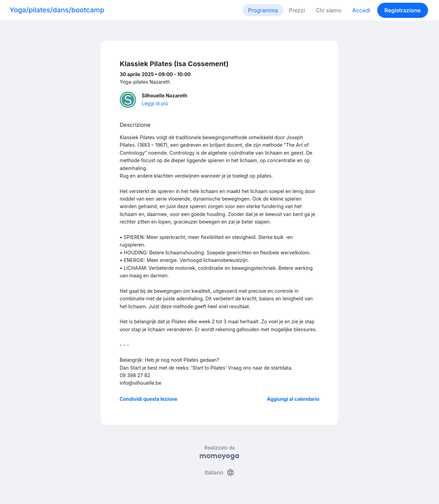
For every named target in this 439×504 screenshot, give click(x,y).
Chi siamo (329, 10)
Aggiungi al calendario (293, 399)
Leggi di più (155, 103)
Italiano (219, 472)
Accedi (361, 10)
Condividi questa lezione (149, 399)
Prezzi (297, 10)
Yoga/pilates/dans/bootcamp (57, 10)
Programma (263, 10)
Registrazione (403, 10)
